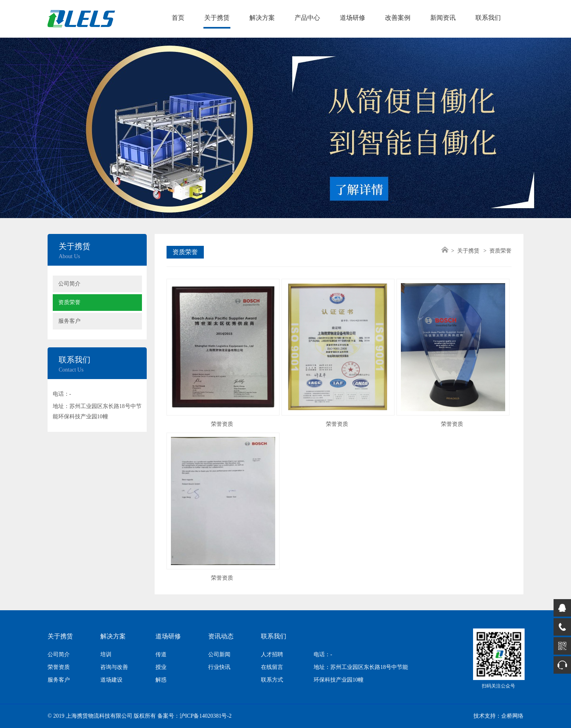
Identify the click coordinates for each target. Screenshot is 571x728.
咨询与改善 (114, 667)
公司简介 (69, 284)
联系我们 (488, 18)
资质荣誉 (69, 302)
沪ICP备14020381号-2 (206, 716)
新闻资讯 (443, 18)
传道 (161, 654)
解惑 (161, 680)
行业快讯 (219, 667)
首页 (178, 18)
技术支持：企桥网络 (498, 716)
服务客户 (69, 321)
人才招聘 (272, 654)
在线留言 (272, 667)
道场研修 (353, 18)
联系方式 (272, 680)
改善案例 (398, 18)
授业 (161, 667)
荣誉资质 (59, 667)
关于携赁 (217, 18)
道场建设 (111, 680)
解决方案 (262, 18)
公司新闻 (219, 654)
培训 (106, 654)
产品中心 (307, 18)
